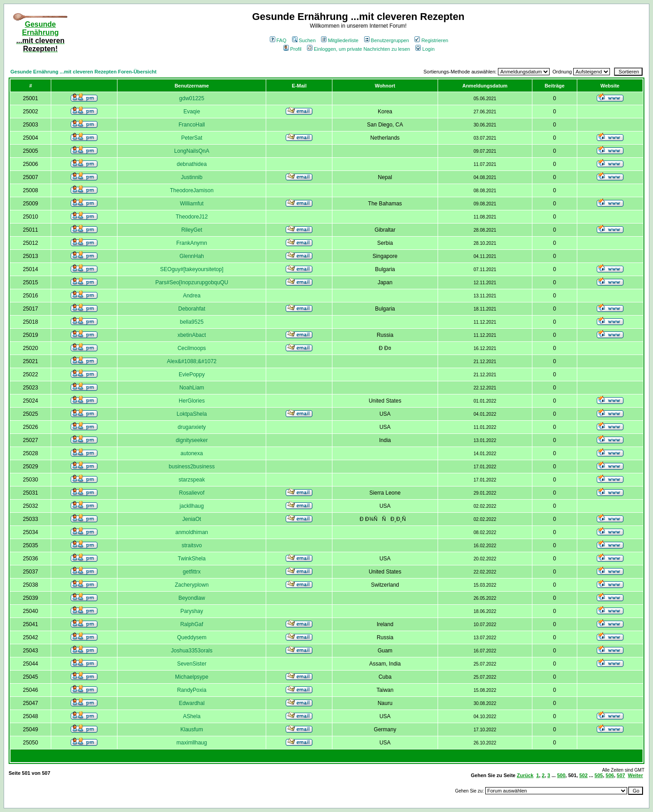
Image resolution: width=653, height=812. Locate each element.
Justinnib (192, 177)
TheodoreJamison (192, 190)
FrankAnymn (192, 243)
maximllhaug (192, 743)
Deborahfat (192, 309)
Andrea (192, 296)
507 (621, 775)
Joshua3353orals (192, 651)
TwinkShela (192, 559)
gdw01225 (192, 98)
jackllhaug (192, 506)
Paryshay (192, 611)
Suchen (304, 40)
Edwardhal (192, 703)
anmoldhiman (192, 532)
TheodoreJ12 (192, 217)
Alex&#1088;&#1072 (192, 361)
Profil (292, 49)
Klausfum (192, 729)
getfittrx (192, 572)
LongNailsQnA (192, 151)
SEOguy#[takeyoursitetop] (192, 269)
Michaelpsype (192, 677)
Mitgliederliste (340, 40)
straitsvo (192, 545)
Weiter (636, 775)
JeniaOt (192, 519)
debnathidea (192, 164)
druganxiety (192, 427)
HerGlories (192, 401)
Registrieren (431, 40)
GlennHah (192, 256)
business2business (192, 467)
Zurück (525, 775)
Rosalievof (192, 493)
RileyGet (192, 230)
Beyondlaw (192, 598)
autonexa (192, 453)
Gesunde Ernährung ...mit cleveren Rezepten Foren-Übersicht (83, 72)
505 (599, 775)
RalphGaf (192, 624)
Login (425, 49)
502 (583, 775)
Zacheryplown (192, 585)
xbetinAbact (192, 335)
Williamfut (192, 204)
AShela (192, 716)
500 (561, 775)
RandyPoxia (192, 690)
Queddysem (192, 637)
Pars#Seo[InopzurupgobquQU (192, 282)
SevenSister (192, 664)
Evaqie (192, 112)
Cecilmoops (192, 348)
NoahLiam (192, 388)
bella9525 (192, 322)
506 (610, 775)
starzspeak (192, 480)
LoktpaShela (192, 414)
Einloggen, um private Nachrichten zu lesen (358, 49)
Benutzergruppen (387, 40)
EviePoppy (192, 374)
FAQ (278, 40)
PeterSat (192, 138)
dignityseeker (192, 440)
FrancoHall (192, 125)
